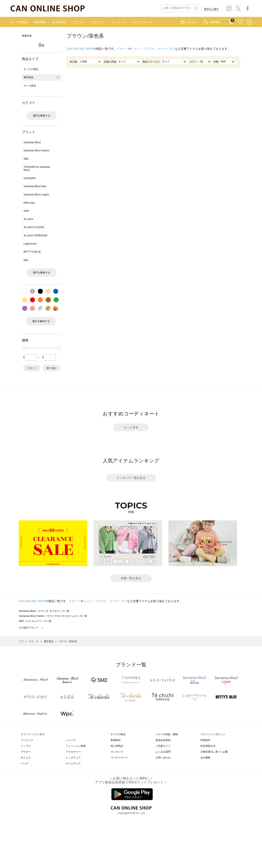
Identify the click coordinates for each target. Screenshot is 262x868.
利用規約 (205, 740)
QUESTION (249, 22)
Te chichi (28, 219)
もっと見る (131, 427)
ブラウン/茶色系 (68, 641)
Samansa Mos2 (32, 142)
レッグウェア (73, 758)
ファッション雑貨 (76, 746)
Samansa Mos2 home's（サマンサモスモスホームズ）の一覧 (53, 616)
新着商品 (40, 22)
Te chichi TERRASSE (35, 236)
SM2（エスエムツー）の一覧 (35, 621)
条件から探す (211, 9)
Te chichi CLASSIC (34, 227)
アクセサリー (73, 752)
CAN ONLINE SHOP (80, 49)
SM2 (26, 159)
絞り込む (52, 368)
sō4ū (26, 211)
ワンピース (27, 740)
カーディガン (166, 49)
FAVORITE (240, 22)
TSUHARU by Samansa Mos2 (37, 168)
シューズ (71, 740)
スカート (122, 49)
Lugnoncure (30, 244)
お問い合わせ (163, 758)
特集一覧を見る (131, 578)
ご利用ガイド (163, 746)
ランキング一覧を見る (131, 478)
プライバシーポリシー (213, 734)
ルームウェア (73, 763)
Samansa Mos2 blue (35, 186)
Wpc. (26, 260)
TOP (21, 641)
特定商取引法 (208, 746)
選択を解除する (42, 116)
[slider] (24, 348)
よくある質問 (163, 752)
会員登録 (215, 22)
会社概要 (205, 758)
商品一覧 (34, 641)
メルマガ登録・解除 (167, 734)
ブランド (79, 22)
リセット (32, 368)
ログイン (192, 22)
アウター (26, 752)
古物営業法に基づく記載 (214, 752)
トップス (26, 746)
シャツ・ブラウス (143, 49)
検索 (195, 9)
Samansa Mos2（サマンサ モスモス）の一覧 (44, 611)
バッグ (25, 763)
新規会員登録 (163, 740)
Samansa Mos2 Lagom (36, 195)
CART (231, 21)
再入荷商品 (59, 22)
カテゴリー (98, 22)
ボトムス (26, 758)
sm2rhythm (30, 178)
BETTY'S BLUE (32, 252)
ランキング (119, 22)
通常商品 (28, 77)
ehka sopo (29, 203)
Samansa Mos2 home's (36, 151)
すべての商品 (19, 22)
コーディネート (142, 22)
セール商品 (30, 86)
